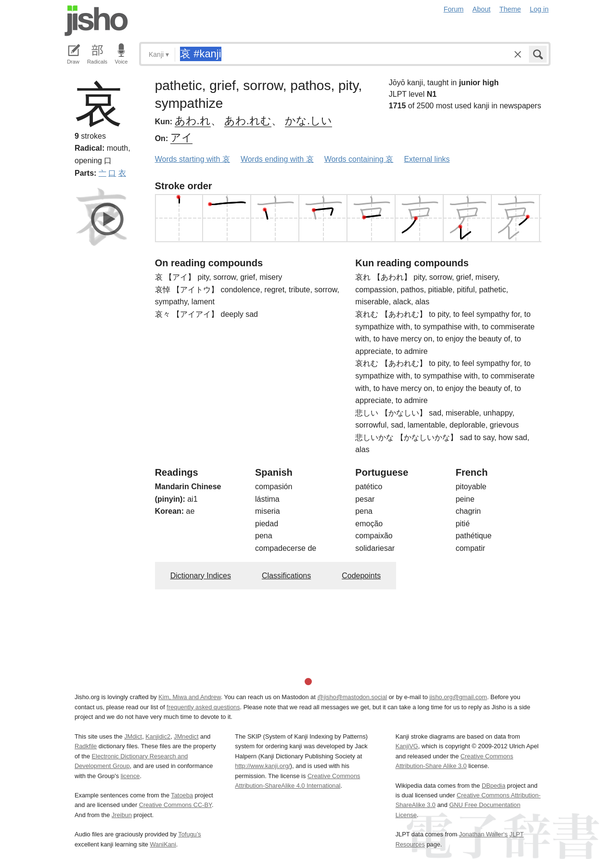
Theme (510, 9)
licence (130, 776)
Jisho (96, 21)
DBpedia (494, 786)
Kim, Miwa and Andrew (189, 697)
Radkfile (86, 746)
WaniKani (163, 844)
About (482, 9)
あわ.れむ (248, 121)
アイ (181, 137)
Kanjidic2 (158, 736)
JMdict (133, 736)
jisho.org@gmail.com (458, 697)
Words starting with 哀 (192, 159)
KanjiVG (407, 746)
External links (427, 159)
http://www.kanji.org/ (263, 766)
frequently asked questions (203, 707)
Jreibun (122, 815)
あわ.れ (193, 121)
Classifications (286, 576)
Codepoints (361, 576)
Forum (454, 9)
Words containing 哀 (359, 159)
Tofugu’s (189, 834)
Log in (539, 9)
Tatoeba (182, 795)
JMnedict (186, 736)
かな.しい (308, 121)
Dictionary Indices (201, 576)
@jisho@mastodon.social (352, 697)
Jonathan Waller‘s (483, 834)
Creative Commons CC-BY (175, 805)
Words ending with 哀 (277, 159)
